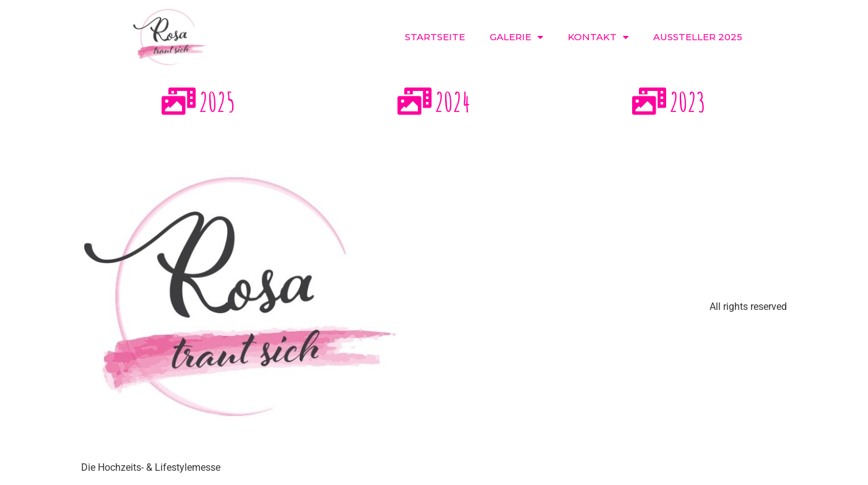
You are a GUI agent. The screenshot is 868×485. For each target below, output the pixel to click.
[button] (775, 37)
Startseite (435, 37)
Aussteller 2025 (698, 37)
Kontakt (598, 37)
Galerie (516, 37)
